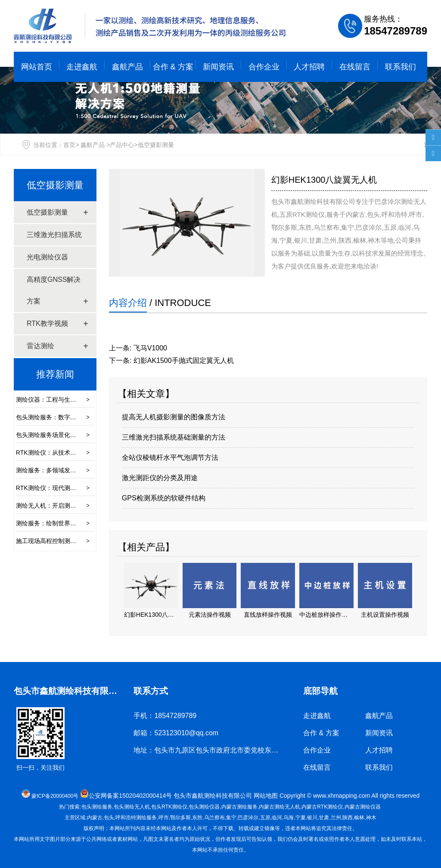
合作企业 (264, 67)
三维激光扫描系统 (54, 235)
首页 (69, 145)
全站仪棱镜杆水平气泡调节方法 (170, 457)
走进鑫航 (82, 67)
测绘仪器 (363, 807)
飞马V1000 (150, 348)
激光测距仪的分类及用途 (160, 478)
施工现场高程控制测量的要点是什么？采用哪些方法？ (88, 541)
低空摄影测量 (55, 185)
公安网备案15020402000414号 (130, 796)
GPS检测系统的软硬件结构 (164, 498)
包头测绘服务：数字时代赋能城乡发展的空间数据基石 (88, 417)
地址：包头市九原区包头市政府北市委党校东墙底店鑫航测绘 (227, 750)
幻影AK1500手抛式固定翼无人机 (184, 361)
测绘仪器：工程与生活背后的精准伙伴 (67, 400)
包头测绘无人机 (132, 807)
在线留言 (355, 67)
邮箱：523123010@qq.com (176, 733)
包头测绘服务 (97, 807)
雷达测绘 (40, 346)
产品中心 (122, 145)
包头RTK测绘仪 (169, 807)
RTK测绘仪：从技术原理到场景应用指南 (70, 453)
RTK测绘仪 (322, 807)
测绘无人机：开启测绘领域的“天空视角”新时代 (78, 506)
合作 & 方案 (173, 67)
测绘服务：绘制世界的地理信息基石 (64, 523)
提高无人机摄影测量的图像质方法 (174, 417)
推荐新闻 (55, 374)
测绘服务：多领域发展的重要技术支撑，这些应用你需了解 (94, 470)
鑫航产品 (127, 67)
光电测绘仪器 (47, 257)
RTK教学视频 (47, 323)
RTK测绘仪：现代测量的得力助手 (61, 488)
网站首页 (37, 67)
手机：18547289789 (165, 716)
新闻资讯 (218, 67)
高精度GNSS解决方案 (54, 290)
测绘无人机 (280, 807)
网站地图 (266, 796)
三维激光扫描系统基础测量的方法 (174, 437)
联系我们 (401, 67)
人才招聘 (309, 67)
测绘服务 (239, 807)
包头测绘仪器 (204, 807)
